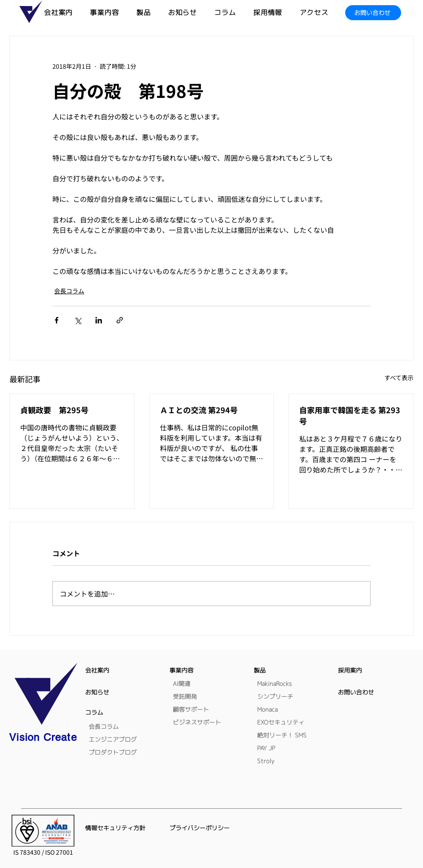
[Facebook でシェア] (57, 320)
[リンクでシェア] (120, 320)
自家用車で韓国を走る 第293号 (350, 415)
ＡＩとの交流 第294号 (199, 410)
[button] (152, 13)
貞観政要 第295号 (54, 410)
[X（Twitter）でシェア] (78, 320)
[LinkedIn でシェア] (99, 320)
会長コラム (69, 291)
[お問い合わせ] (373, 13)
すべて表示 (399, 378)
